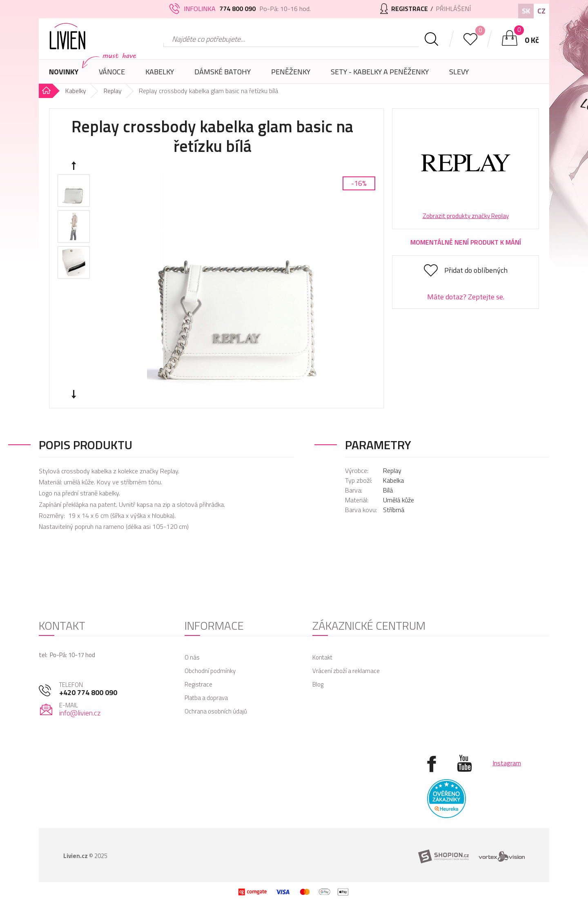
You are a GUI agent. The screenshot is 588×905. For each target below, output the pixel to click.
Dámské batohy (223, 72)
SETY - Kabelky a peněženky (380, 72)
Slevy (459, 72)
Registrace (198, 684)
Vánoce (112, 75)
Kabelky (160, 75)
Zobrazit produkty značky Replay (466, 216)
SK (526, 11)
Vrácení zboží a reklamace (346, 671)
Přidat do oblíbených (476, 270)
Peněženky (291, 75)
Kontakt (322, 657)
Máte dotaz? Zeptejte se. (466, 297)
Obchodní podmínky (210, 671)
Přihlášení (453, 9)
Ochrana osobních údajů (216, 711)
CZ (541, 11)
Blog (318, 684)
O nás (192, 657)
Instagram (507, 763)
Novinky (64, 72)
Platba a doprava (206, 698)
